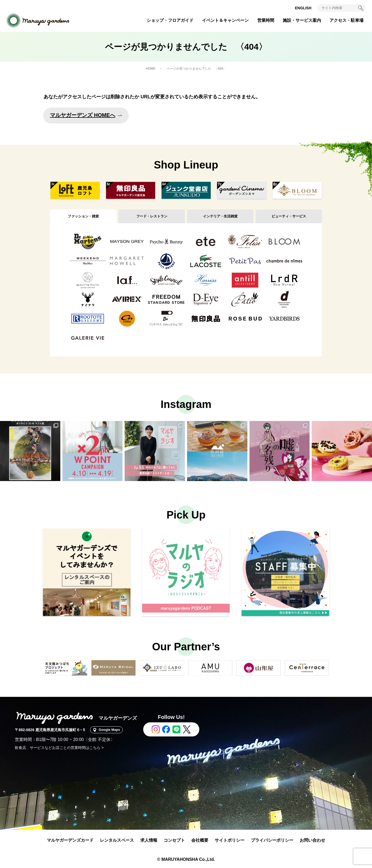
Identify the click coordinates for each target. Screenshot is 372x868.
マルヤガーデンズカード (70, 840)
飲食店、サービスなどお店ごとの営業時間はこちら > (59, 748)
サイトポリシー (230, 840)
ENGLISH (303, 8)
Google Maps (112, 730)
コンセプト (174, 840)
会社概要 (200, 840)
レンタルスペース (117, 840)
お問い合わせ (312, 840)
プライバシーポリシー (272, 840)
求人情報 (149, 840)
